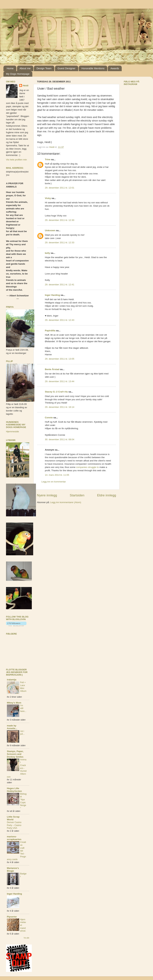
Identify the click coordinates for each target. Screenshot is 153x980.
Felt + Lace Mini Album (23, 687)
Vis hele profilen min (16, 160)
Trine (48, 159)
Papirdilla (50, 331)
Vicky (48, 198)
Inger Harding (53, 295)
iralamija (12, 680)
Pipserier (12, 917)
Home (10, 68)
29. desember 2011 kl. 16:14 (60, 407)
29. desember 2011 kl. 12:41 (60, 285)
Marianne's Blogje (13, 869)
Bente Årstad (52, 369)
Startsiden (77, 495)
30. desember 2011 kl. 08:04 (60, 439)
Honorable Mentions (93, 68)
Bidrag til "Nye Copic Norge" (23, 801)
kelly (47, 253)
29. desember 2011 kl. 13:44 (60, 381)
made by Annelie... (12, 727)
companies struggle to (88, 467)
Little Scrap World (13, 818)
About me (25, 68)
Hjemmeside (12, 432)
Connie (49, 418)
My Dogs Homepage (18, 74)
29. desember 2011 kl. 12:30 (60, 220)
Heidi (26, 86)
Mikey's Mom (14, 703)
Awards (115, 68)
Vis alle (26, 938)
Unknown (50, 230)
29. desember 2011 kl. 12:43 (60, 320)
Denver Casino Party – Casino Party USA (14, 825)
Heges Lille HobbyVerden (14, 790)
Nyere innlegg (47, 495)
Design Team (44, 68)
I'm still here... (23, 708)
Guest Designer (67, 68)
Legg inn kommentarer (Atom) (66, 502)
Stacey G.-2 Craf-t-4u (56, 392)
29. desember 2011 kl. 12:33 (60, 243)
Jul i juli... (22, 733)
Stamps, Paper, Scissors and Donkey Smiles (15, 754)
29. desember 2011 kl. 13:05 (60, 359)
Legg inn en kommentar (54, 482)
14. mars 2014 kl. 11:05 (57, 475)
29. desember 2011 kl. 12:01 (60, 188)
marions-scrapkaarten (14, 838)
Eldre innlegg (107, 495)
